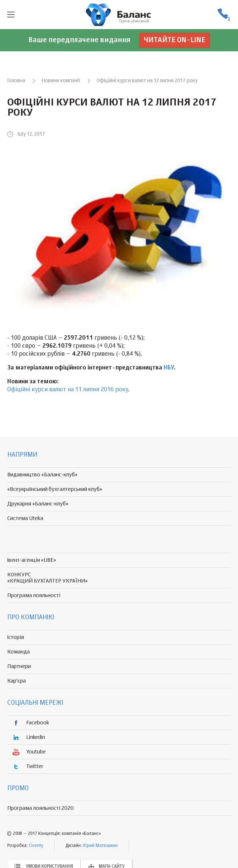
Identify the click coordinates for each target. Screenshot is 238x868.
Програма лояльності (34, 595)
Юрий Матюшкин (100, 846)
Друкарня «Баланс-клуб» (38, 504)
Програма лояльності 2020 (41, 808)
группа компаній (119, 15)
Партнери (19, 666)
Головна (16, 81)
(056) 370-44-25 (223, 15)
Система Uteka (25, 518)
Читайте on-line (175, 40)
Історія (16, 637)
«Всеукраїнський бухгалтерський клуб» (55, 489)
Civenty (36, 846)
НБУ (169, 368)
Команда (19, 652)
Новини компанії (61, 81)
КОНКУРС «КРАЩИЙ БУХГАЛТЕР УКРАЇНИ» (47, 578)
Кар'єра (17, 681)
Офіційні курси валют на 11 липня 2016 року (68, 390)
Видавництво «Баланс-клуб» (42, 475)
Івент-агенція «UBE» (32, 560)
